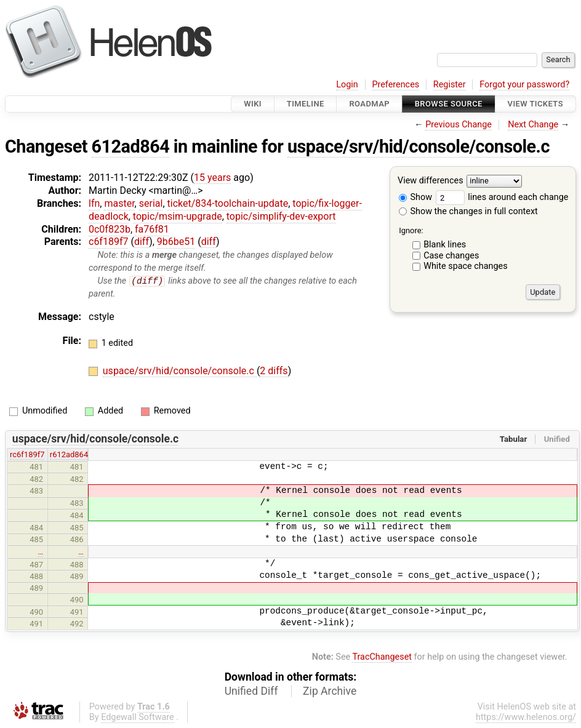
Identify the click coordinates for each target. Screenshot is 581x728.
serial (151, 203)
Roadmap (369, 104)
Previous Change (459, 125)
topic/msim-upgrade (178, 216)
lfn (94, 203)
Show (415, 197)
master (119, 203)
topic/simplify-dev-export (281, 216)
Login (347, 85)
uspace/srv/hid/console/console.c (419, 146)
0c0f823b (110, 229)
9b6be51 (176, 242)
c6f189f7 (108, 242)
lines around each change (502, 197)
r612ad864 (69, 455)
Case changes (451, 256)
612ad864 (131, 146)
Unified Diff (251, 692)
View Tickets (535, 104)
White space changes (466, 266)
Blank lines (445, 245)
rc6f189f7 (27, 455)
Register (450, 85)
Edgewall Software (138, 718)
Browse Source (449, 104)
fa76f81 (152, 229)
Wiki (253, 104)
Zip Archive (330, 692)
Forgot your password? (524, 85)
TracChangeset (382, 657)
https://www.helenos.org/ (526, 718)
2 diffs (274, 371)
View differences (431, 181)
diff (142, 242)
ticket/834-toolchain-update (228, 203)
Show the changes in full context (468, 211)
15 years (212, 178)
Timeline (306, 104)
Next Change (533, 125)
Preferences (395, 85)
